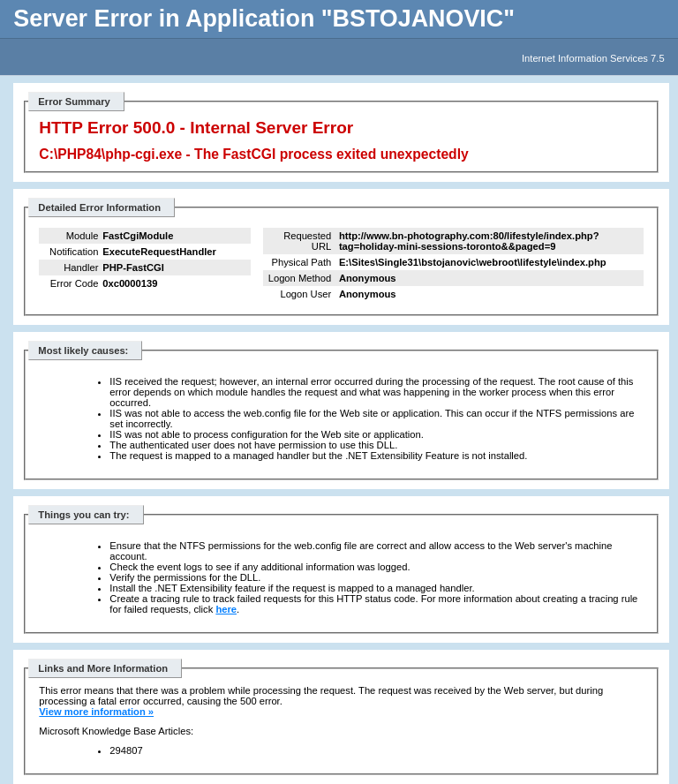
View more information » (96, 712)
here (226, 609)
